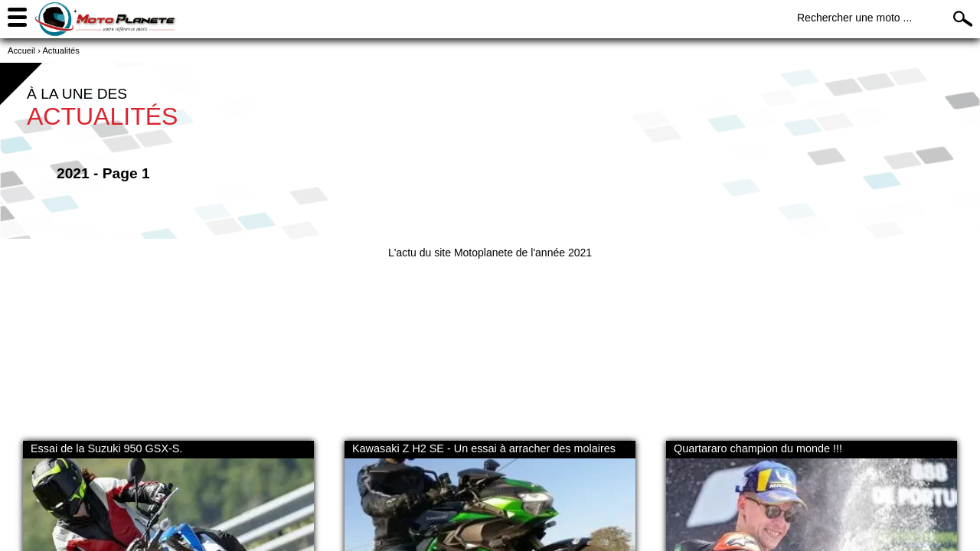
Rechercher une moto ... (854, 18)
